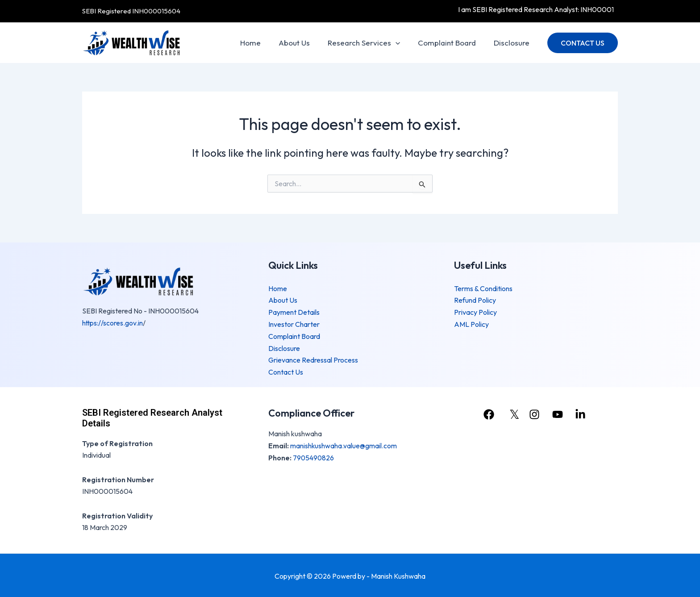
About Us (304, 43)
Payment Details (294, 312)
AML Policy (471, 324)
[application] (402, 43)
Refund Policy (475, 300)
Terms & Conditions (483, 288)
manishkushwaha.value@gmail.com (344, 444)
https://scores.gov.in (113, 323)
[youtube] (559, 413)
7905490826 (314, 456)
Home (262, 43)
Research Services (371, 43)
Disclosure (513, 43)
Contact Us (286, 371)
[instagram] (536, 413)
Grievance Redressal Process (313, 359)
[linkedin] (583, 413)
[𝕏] (512, 413)
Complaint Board (451, 43)
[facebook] (488, 413)
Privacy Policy (475, 312)
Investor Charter (294, 324)
